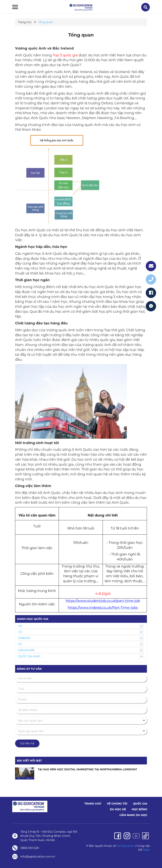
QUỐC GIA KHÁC (29, 656)
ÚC (20, 644)
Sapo (146, 850)
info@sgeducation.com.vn (38, 857)
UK (20, 626)
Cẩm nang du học (133, 815)
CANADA (24, 638)
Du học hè (118, 809)
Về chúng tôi (117, 804)
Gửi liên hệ (27, 743)
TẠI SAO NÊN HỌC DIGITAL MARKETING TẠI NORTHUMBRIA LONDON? (87, 769)
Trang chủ (93, 804)
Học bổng (139, 809)
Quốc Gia (140, 804)
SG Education (126, 846)
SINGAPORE (26, 650)
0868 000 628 (30, 848)
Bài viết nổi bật (29, 761)
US (20, 632)
